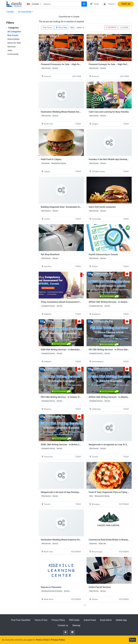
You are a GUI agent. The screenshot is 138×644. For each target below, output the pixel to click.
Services (11, 47)
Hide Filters (48, 28)
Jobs (10, 50)
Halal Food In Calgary (51, 159)
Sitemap (76, 625)
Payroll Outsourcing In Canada (103, 254)
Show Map (61, 28)
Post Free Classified (21, 620)
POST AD (126, 4)
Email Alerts (106, 620)
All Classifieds (25, 12)
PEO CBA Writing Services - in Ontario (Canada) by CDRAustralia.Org (74, 397)
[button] (109, 4)
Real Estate (13, 35)
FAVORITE (111, 28)
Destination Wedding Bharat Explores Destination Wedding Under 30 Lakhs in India (80, 540)
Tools (94, 4)
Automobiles (13, 39)
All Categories (14, 32)
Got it (132, 640)
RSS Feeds (74, 620)
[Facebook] (65, 632)
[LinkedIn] (72, 632)
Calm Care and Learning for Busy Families (109, 112)
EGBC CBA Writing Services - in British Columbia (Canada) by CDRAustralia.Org (79, 445)
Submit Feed (90, 620)
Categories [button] (13, 28)
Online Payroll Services (100, 587)
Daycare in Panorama (51, 587)
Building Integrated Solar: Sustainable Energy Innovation (68, 207)
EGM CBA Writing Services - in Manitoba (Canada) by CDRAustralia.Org (75, 350)
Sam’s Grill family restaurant (102, 207)
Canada (10, 12)
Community (13, 54)
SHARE (124, 28)
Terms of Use (41, 620)
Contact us (63, 625)
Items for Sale (14, 43)
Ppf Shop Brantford (50, 254)
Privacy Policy (58, 620)
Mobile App (121, 620)
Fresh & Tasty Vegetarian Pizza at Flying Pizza (111, 492)
